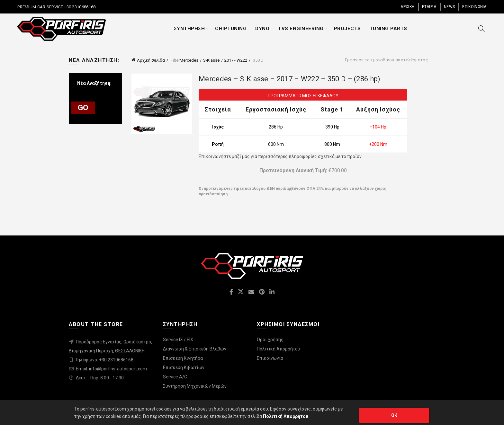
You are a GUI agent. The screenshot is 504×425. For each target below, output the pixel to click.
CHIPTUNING (231, 29)
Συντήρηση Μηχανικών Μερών (195, 386)
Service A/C (175, 377)
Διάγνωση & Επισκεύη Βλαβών (195, 349)
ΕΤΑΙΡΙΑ (429, 7)
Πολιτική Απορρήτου (279, 349)
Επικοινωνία (270, 358)
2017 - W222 (236, 60)
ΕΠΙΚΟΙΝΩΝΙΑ (474, 7)
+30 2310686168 (79, 7)
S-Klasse (211, 60)
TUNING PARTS (388, 29)
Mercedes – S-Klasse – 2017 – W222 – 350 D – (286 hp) (290, 79)
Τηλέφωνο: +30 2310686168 (104, 360)
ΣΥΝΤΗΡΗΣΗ (189, 29)
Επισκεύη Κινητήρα (183, 358)
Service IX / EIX (178, 340)
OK (394, 415)
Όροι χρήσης (270, 340)
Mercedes (189, 60)
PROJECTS (347, 29)
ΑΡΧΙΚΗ (407, 7)
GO (83, 108)
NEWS (449, 7)
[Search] (482, 29)
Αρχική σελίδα (151, 60)
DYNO (262, 29)
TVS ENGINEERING (301, 29)
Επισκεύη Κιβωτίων (184, 367)
